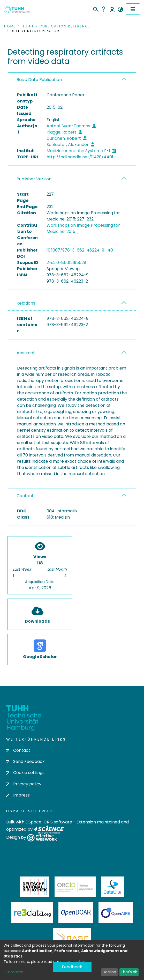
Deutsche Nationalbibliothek (35, 887)
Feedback (72, 967)
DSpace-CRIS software (49, 822)
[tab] (72, 80)
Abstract (26, 353)
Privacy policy (24, 784)
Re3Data (32, 913)
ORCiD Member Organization (75, 887)
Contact (18, 750)
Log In (112, 9)
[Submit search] (96, 9)
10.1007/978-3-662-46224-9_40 (80, 250)
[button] (120, 10)
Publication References (66, 26)
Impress (18, 795)
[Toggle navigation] (133, 9)
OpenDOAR (76, 913)
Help (104, 9)
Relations (26, 303)
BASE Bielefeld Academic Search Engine (72, 939)
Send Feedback (25, 761)
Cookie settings (25, 773)
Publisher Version (34, 179)
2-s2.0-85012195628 (66, 263)
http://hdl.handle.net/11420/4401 (80, 157)
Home (10, 26)
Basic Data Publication (39, 80)
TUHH (28, 26)
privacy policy (73, 962)
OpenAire (116, 913)
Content (25, 496)
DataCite (113, 887)
